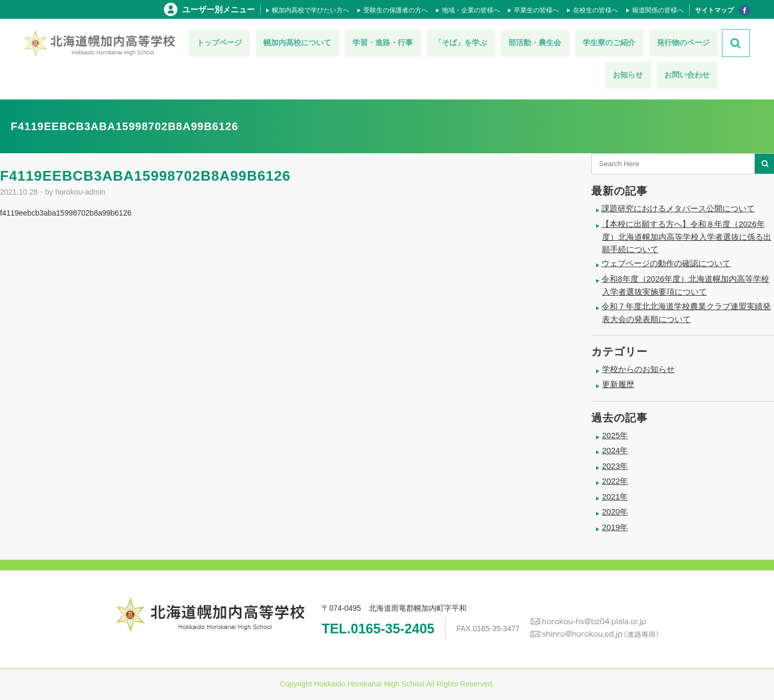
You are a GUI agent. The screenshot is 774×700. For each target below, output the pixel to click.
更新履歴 (618, 384)
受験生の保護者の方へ (396, 10)
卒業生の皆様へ (536, 10)
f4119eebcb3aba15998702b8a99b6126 (66, 213)
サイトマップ (714, 10)
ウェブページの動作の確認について (666, 263)
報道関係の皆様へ (658, 10)
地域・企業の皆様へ (471, 10)
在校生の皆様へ (596, 10)
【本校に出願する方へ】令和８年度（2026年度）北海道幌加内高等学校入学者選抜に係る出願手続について (686, 237)
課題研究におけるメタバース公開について (678, 208)
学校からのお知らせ (638, 369)
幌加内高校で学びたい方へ (311, 10)
